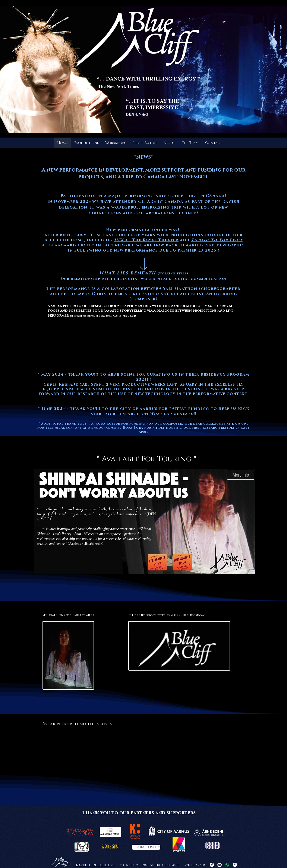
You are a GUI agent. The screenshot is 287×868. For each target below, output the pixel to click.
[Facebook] (212, 865)
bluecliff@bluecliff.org (95, 865)
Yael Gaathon (180, 289)
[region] (143, 326)
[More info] (241, 475)
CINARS (147, 202)
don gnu (240, 424)
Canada (154, 177)
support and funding (192, 170)
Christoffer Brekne (117, 294)
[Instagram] (235, 865)
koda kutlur (108, 424)
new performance (72, 170)
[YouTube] (220, 865)
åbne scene (121, 375)
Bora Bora (133, 428)
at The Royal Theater (146, 240)
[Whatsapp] (227, 865)
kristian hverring (214, 294)
